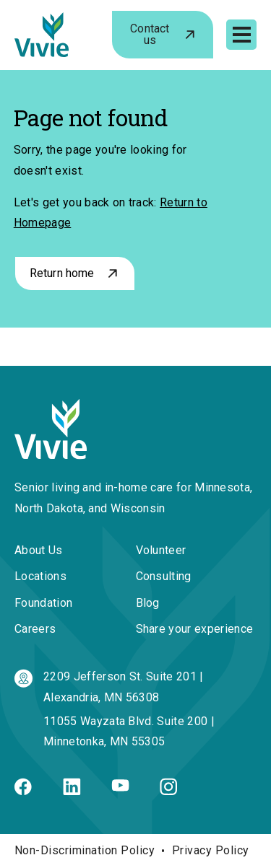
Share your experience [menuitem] (195, 629)
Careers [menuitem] (35, 629)
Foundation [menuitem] (43, 603)
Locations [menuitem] (40, 576)
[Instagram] (168, 791)
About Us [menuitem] (39, 550)
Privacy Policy (211, 850)
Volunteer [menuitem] (161, 550)
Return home (62, 273)
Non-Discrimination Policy (85, 850)
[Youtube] (120, 788)
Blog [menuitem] (148, 603)
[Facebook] (23, 791)
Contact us (150, 34)
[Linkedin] (72, 791)
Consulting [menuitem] (164, 576)
